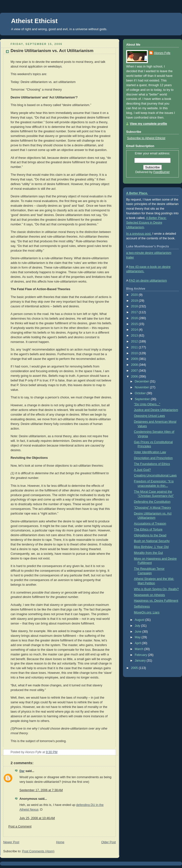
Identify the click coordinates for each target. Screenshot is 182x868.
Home (60, 842)
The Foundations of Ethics (152, 464)
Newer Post (11, 842)
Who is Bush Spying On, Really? (156, 589)
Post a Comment (20, 827)
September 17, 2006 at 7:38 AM (41, 790)
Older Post (108, 842)
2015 (135, 324)
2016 (135, 318)
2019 (135, 301)
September (143, 399)
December (142, 381)
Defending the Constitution (152, 502)
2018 (135, 306)
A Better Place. (137, 193)
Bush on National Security (152, 541)
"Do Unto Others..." (147, 404)
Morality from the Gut (149, 553)
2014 (135, 330)
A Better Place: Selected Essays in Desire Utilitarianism (146, 223)
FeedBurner (162, 172)
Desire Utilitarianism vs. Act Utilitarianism (52, 51)
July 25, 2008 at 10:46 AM (37, 818)
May (138, 637)
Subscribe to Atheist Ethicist (146, 138)
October (141, 393)
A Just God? (143, 470)
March (140, 649)
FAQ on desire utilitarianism (148, 281)
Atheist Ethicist (34, 21)
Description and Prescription (153, 458)
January (141, 661)
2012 (135, 341)
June (139, 632)
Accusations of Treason (150, 524)
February (141, 655)
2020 (135, 295)
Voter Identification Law (150, 452)
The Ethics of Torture (148, 529)
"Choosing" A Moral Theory (152, 508)
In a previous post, (139, 234)
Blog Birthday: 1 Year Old (151, 547)
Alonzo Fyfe (162, 53)
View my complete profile (148, 124)
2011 (135, 347)
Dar (22, 771)
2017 (135, 312)
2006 (135, 377)
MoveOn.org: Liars (147, 612)
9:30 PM (52, 752)
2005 (135, 668)
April (138, 643)
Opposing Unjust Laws (150, 416)
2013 (135, 336)
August (140, 620)
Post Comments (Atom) (38, 851)
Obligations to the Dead (150, 535)
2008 (135, 365)
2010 (135, 353)
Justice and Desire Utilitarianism (156, 410)
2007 (135, 371)
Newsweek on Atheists (150, 595)
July (138, 626)
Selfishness (142, 607)
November (142, 387)
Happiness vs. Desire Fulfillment (156, 601)
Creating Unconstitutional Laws (155, 475)
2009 (135, 359)
